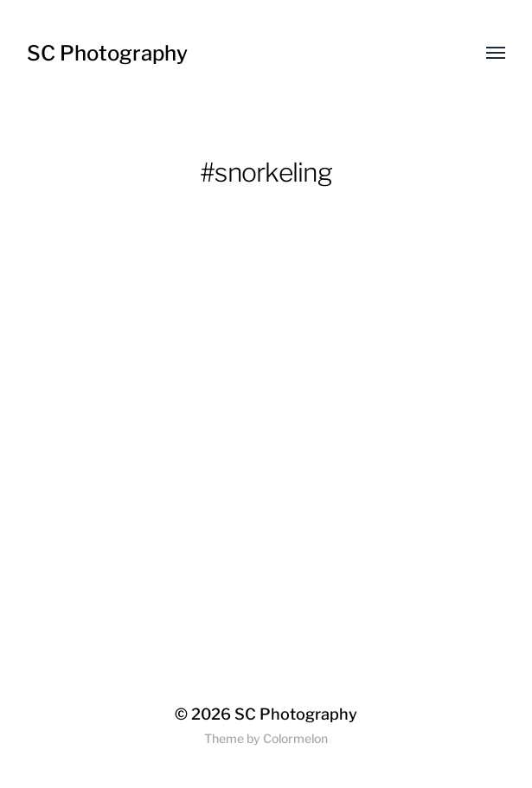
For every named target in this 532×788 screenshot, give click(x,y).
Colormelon (295, 738)
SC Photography (107, 53)
